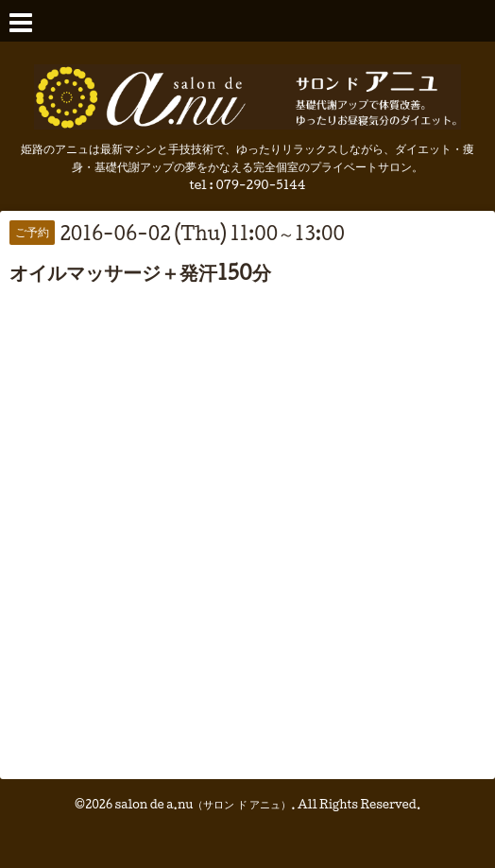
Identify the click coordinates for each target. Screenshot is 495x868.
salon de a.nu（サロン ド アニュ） (204, 804)
